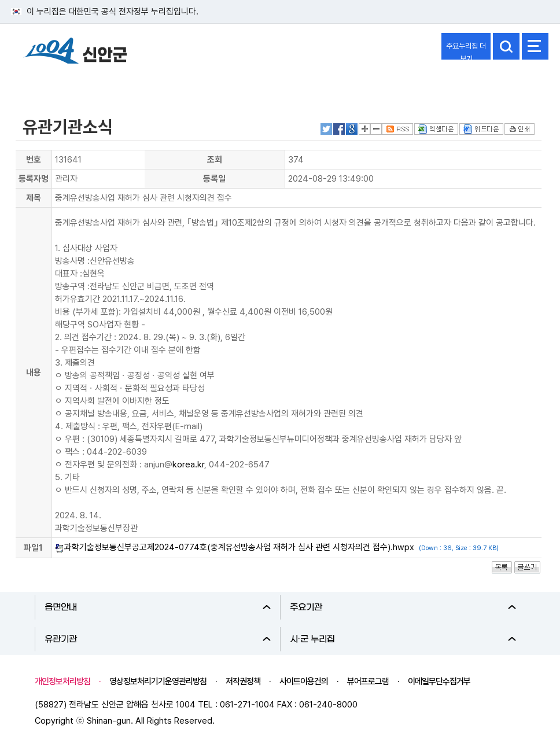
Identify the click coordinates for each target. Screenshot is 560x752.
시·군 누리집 (403, 639)
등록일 (214, 179)
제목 (34, 198)
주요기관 (403, 607)
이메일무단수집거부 (439, 681)
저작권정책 (243, 681)
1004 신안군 (75, 52)
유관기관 (158, 639)
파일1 (33, 548)
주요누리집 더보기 (466, 51)
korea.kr (188, 465)
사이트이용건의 (304, 681)
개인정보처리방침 (62, 681)
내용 (34, 373)
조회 (215, 160)
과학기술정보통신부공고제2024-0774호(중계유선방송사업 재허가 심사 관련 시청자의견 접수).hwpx (239, 547)
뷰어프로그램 (368, 681)
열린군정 (38, 83)
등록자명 (34, 179)
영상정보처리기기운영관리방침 (158, 681)
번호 (34, 160)
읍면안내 (158, 607)
